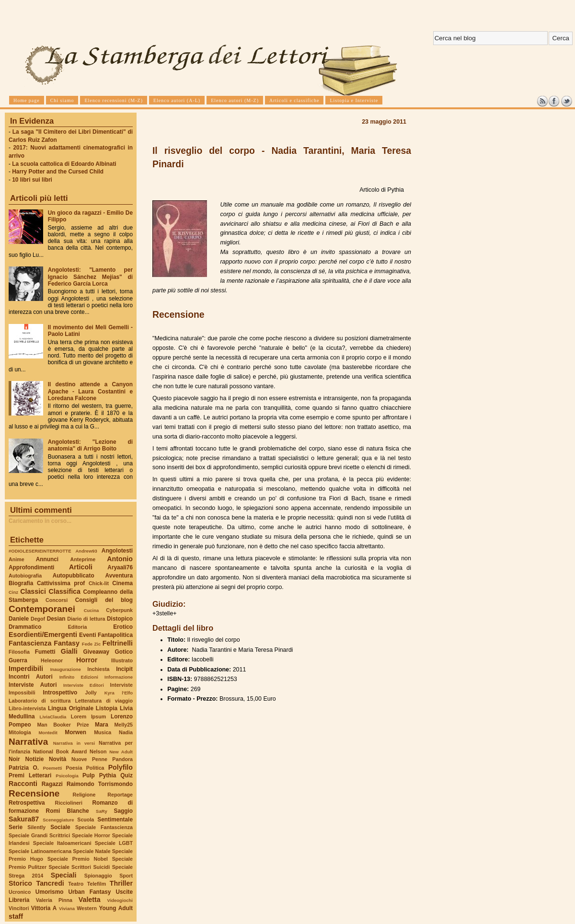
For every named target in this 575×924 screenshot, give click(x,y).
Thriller (121, 883)
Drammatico (25, 627)
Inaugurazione (66, 669)
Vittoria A (44, 908)
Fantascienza (30, 643)
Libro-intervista (27, 708)
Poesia (74, 768)
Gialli (69, 651)
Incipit (124, 669)
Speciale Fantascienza (104, 827)
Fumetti (45, 652)
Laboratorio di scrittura (40, 701)
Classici (33, 591)
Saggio (123, 811)
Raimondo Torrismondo (100, 784)
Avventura (119, 576)
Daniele (19, 619)
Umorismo (50, 892)
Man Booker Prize (63, 725)
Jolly (91, 693)
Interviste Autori (33, 685)
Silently (36, 827)
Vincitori (19, 908)
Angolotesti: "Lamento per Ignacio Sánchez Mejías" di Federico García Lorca (90, 277)
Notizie (34, 759)
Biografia (21, 583)
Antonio (120, 559)
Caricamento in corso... (40, 521)
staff (16, 916)
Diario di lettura (86, 619)
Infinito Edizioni (79, 677)
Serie (16, 827)
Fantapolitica (115, 635)
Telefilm (97, 884)
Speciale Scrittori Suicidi (79, 867)
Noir (14, 759)
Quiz (126, 775)
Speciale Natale (92, 851)
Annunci (47, 559)
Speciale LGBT (114, 843)
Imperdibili (26, 669)
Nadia (126, 732)
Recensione (34, 793)
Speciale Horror (91, 835)
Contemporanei (42, 609)
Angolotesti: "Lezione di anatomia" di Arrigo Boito (90, 445)
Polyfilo (121, 767)
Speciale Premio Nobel (78, 859)
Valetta (90, 900)
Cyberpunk (119, 610)
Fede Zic (91, 644)
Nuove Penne (89, 759)
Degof (38, 619)
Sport (126, 876)
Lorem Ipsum (89, 716)
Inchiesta (98, 669)
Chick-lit (99, 583)
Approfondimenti (31, 567)
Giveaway (97, 652)
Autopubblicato (74, 576)
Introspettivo (60, 693)
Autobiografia (25, 576)
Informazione (119, 677)
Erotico (123, 627)
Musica (103, 732)
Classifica (65, 591)
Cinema (122, 583)
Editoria (78, 627)
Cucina (92, 610)
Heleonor (52, 660)
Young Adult (116, 908)
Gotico (124, 652)
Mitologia (20, 732)
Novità (57, 759)
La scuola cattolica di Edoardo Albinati (64, 164)
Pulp (89, 775)
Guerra (18, 660)
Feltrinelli (118, 643)
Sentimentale (115, 820)
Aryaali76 (120, 567)
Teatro (76, 884)
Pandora (122, 759)
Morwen (75, 732)
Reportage (120, 795)
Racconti (23, 784)
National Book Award (60, 751)
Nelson (98, 751)
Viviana (67, 908)
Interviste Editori (84, 685)
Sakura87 (24, 819)
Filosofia (19, 652)
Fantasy (67, 643)
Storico (20, 883)
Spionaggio (98, 876)
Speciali (64, 875)
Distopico (120, 619)
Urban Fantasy (89, 892)
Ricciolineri (68, 803)
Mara (102, 725)
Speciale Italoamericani (62, 843)
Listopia (107, 708)
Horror (87, 660)
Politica (95, 768)
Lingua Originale (71, 708)
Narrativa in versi (74, 743)
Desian (56, 619)
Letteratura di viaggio (104, 701)
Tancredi (50, 883)
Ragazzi (52, 784)
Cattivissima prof (61, 583)
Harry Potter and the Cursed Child (58, 172)
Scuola (86, 820)
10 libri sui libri (32, 180)
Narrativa (28, 742)
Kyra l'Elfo (119, 693)
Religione (84, 795)
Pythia (108, 775)
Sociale (60, 827)
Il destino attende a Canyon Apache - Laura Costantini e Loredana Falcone (90, 391)
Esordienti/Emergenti (43, 635)
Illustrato (122, 660)
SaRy (102, 811)
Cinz (13, 592)
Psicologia (67, 776)
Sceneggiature (58, 820)
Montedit (48, 733)
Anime (17, 559)
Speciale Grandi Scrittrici (39, 835)
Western (87, 908)
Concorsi (57, 600)
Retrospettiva (27, 803)
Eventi (88, 635)
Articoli (81, 567)
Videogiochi (120, 900)
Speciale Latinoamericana (40, 851)
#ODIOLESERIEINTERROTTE (40, 551)
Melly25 (123, 725)
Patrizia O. (24, 768)
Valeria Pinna (54, 900)
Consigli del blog (104, 600)
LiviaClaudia (53, 717)
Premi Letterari (30, 775)
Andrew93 (86, 551)
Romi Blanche (68, 811)
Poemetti (52, 768)
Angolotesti (117, 551)
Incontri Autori (31, 677)
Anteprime (83, 559)
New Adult (121, 752)
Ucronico (20, 892)
